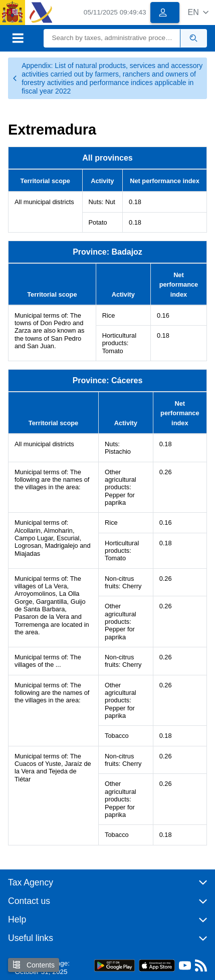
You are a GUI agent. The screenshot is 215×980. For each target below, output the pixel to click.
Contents (34, 965)
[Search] (112, 38)
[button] (198, 12)
